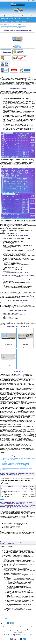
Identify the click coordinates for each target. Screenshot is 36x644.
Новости (17, 21)
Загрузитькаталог (6, 70)
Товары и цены (4, 19)
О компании (23, 21)
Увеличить (18, 45)
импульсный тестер (10, 85)
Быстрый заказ (29, 19)
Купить (27, 70)
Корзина (16, 4)
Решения (11, 19)
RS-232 (9, 232)
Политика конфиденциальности (22, 635)
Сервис (12, 21)
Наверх (2, 499)
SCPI (17, 233)
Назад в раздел (4, 619)
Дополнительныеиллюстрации (19, 47)
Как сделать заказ (21, 634)
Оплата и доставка (5, 21)
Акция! (14, 70)
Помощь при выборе (19, 19)
